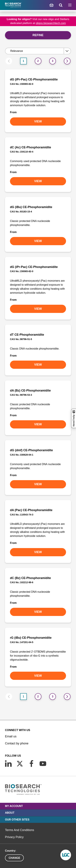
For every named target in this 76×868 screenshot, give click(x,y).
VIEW (38, 121)
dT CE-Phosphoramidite (27, 335)
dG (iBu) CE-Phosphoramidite (31, 207)
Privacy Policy (14, 837)
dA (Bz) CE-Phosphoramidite (30, 391)
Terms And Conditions (20, 830)
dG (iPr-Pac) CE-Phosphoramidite (34, 79)
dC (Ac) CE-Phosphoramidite (31, 147)
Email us (11, 736)
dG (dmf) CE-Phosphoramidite (31, 450)
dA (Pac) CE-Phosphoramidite (31, 510)
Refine (38, 35)
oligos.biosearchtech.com (51, 23)
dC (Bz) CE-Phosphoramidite (30, 578)
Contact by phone (17, 743)
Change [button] (14, 858)
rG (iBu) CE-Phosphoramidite (31, 638)
